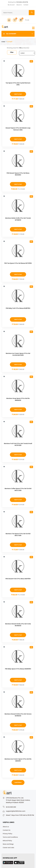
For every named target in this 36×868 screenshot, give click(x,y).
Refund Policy (7, 841)
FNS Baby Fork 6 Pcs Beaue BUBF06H (18, 308)
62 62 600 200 (11, 807)
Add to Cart (18, 94)
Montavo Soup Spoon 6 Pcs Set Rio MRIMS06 (18, 399)
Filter (12, 52)
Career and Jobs (8, 848)
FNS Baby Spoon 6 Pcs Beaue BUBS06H (18, 669)
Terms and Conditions (10, 837)
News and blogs (8, 844)
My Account (11, 5)
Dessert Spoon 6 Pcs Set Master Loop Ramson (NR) (18, 129)
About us (6, 827)
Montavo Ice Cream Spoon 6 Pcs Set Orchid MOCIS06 (18, 354)
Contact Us (7, 830)
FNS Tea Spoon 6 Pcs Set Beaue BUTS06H (18, 263)
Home (3, 42)
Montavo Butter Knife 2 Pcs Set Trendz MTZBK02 (18, 219)
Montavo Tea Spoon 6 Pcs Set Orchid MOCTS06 (18, 535)
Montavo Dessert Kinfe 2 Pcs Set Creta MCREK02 (18, 625)
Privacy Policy (7, 834)
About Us (19, 5)
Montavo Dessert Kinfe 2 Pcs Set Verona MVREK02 (18, 715)
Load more (18, 782)
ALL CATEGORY (18, 34)
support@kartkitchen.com (16, 811)
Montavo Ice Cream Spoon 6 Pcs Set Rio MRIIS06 (18, 760)
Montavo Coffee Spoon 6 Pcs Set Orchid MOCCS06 (18, 489)
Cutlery (10, 42)
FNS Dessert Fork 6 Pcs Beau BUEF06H (18, 579)
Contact (26, 5)
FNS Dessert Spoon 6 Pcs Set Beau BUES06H (18, 174)
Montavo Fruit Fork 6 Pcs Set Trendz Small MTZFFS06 (18, 444)
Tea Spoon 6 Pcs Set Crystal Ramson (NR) (18, 84)
